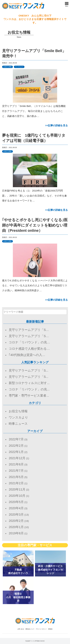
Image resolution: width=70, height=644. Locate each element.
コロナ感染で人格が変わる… (29, 349)
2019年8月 (16, 533)
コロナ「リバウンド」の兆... (29, 389)
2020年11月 (17, 489)
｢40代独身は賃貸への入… (27, 355)
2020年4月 (16, 508)
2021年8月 (16, 464)
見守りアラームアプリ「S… (29, 330)
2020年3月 (16, 515)
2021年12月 (17, 458)
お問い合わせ (21, 629)
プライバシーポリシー (41, 629)
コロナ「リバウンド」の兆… (29, 342)
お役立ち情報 (7, 67)
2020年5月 (16, 502)
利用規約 (50, 629)
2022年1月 (16, 452)
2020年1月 (16, 527)
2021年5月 (16, 477)
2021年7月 (16, 471)
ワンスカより (19, 67)
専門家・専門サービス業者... (29, 396)
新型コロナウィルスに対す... (29, 383)
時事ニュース (18, 424)
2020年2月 (16, 521)
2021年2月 (16, 483)
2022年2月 (16, 446)
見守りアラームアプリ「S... (29, 370)
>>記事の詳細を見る (57, 125)
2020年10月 (17, 496)
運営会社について (30, 629)
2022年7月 (16, 439)
